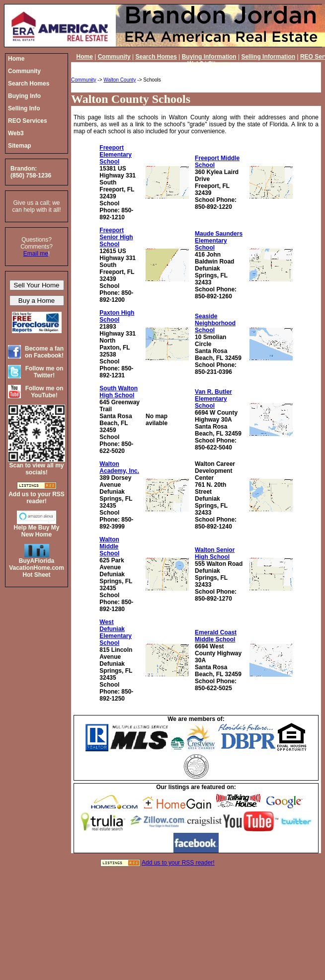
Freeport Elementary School (116, 155)
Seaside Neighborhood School (215, 323)
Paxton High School (117, 316)
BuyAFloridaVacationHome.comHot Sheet (37, 568)
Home (85, 57)
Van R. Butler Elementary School (213, 399)
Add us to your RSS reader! (178, 863)
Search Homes (156, 57)
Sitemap (220, 64)
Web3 (195, 64)
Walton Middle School (109, 546)
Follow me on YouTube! (44, 392)
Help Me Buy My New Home (36, 531)
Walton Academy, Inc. (119, 467)
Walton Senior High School (215, 553)
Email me (36, 254)
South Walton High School (119, 392)
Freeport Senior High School (116, 237)
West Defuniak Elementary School (116, 632)
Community (114, 57)
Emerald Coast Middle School (216, 636)
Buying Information (209, 57)
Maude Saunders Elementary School (219, 241)
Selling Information (268, 57)
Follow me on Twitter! (44, 372)
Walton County (120, 80)
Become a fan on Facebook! (44, 352)
